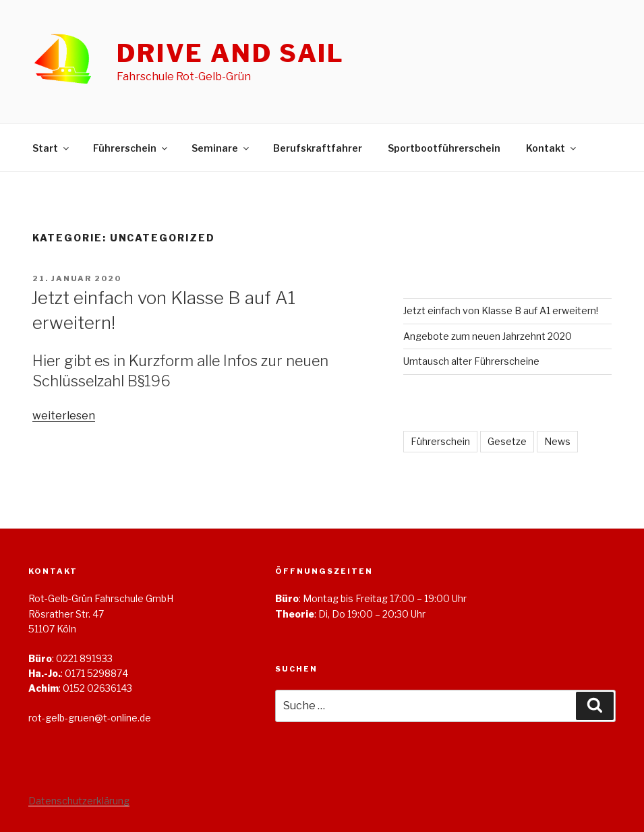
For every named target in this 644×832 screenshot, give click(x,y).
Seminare (221, 148)
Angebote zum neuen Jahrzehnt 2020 (488, 336)
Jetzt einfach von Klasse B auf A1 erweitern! (501, 310)
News (557, 441)
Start (52, 148)
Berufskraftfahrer (318, 148)
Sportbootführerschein (444, 148)
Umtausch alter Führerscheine (471, 361)
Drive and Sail (231, 53)
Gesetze (507, 441)
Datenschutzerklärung (79, 801)
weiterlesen (64, 416)
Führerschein (131, 148)
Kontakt (552, 148)
